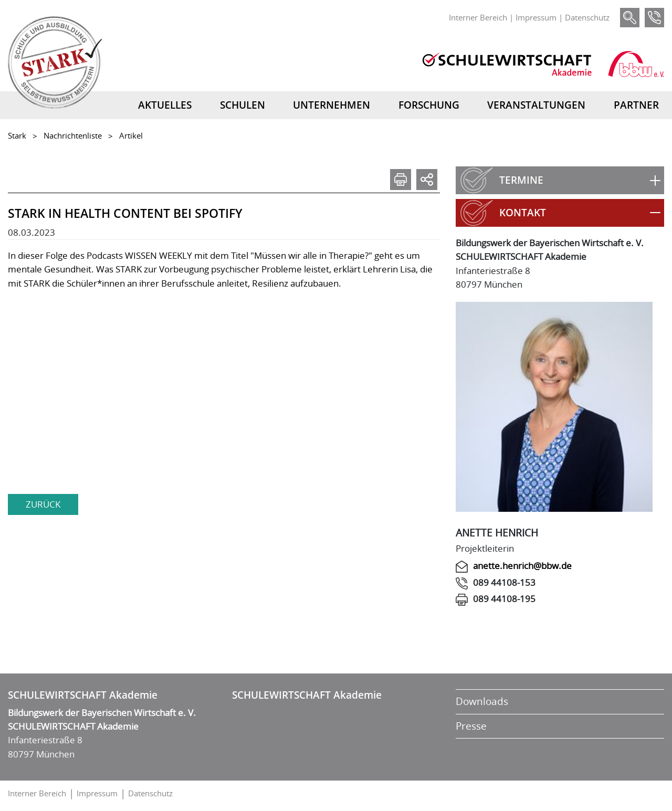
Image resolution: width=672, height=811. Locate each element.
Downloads (482, 701)
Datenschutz (587, 17)
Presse (471, 726)
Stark (17, 135)
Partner (636, 105)
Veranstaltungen (536, 105)
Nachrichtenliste (73, 135)
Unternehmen (332, 105)
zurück (43, 504)
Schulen (243, 105)
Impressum (536, 17)
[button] (560, 180)
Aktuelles (165, 105)
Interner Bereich (478, 17)
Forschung (429, 105)
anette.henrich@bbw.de (522, 566)
